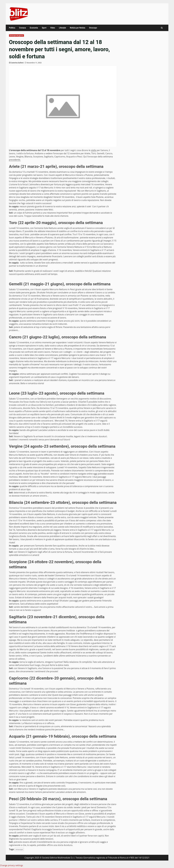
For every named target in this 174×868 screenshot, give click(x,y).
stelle (94, 150)
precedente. (15, 160)
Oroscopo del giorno (16, 36)
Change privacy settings (12, 865)
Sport (44, 28)
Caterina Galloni (17, 63)
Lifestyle (62, 28)
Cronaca (22, 28)
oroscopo (19, 849)
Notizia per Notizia (78, 28)
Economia (34, 28)
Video (53, 28)
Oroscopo (93, 28)
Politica (12, 28)
